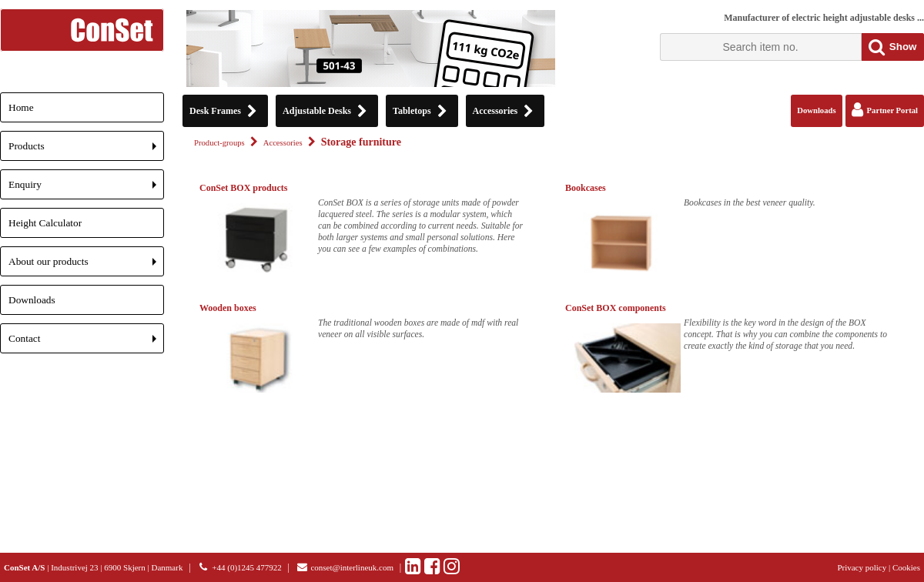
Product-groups (219, 143)
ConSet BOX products (243, 188)
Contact (86, 343)
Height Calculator (45, 223)
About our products (86, 266)
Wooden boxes (228, 308)
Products (86, 151)
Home (21, 107)
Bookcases (586, 188)
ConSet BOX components (616, 308)
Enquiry (86, 189)
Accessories (283, 143)
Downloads (32, 300)
